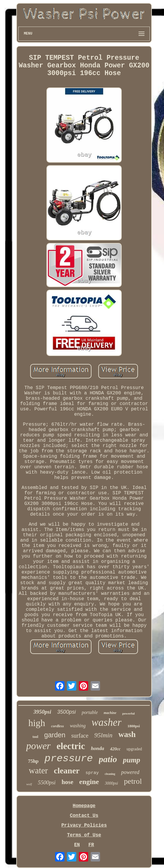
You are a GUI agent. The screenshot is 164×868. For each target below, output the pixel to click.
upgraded (134, 749)
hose (67, 782)
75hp (33, 761)
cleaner (67, 771)
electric (71, 746)
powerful (128, 713)
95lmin (103, 735)
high (37, 723)
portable (90, 712)
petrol (133, 781)
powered (130, 772)
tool (35, 737)
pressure (69, 759)
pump (131, 760)
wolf (29, 784)
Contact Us (84, 816)
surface (80, 736)
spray (92, 773)
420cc (115, 749)
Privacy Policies (84, 825)
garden (55, 735)
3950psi (42, 712)
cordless (58, 726)
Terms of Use (84, 835)
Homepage (84, 806)
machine (110, 713)
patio (108, 759)
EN (77, 845)
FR (91, 845)
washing (78, 726)
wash (127, 734)
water (38, 770)
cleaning (110, 774)
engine (89, 782)
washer (106, 722)
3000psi (111, 783)
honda (97, 748)
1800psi (134, 726)
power (38, 746)
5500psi (47, 782)
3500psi (66, 712)
